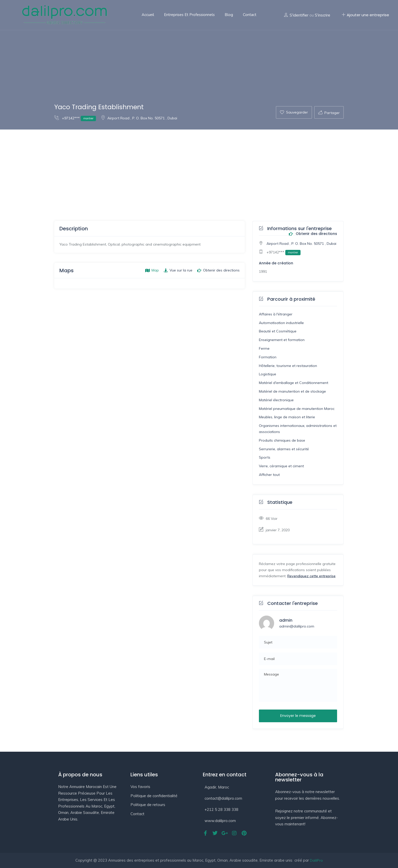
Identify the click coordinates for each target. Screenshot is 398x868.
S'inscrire (322, 15)
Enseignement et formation (282, 340)
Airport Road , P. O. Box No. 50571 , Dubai (139, 118)
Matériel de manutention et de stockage (292, 391)
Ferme (264, 348)
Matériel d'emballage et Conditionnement (294, 383)
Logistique (268, 374)
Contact (250, 15)
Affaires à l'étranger (276, 314)
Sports (265, 457)
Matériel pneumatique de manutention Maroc (297, 409)
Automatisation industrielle (281, 323)
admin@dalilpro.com (297, 626)
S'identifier (299, 15)
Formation (268, 357)
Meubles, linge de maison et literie (287, 417)
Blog (229, 15)
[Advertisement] (199, 168)
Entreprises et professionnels (189, 15)
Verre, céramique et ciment (281, 466)
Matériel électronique (276, 400)
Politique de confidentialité (154, 796)
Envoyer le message (298, 716)
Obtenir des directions (313, 234)
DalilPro (316, 860)
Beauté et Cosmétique (278, 331)
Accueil (148, 15)
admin (286, 620)
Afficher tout (269, 475)
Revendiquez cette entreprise (311, 576)
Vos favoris (140, 787)
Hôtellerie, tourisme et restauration (288, 366)
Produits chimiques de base (282, 440)
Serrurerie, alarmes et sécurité (284, 449)
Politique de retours (148, 805)
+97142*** (75, 118)
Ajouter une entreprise (365, 15)
